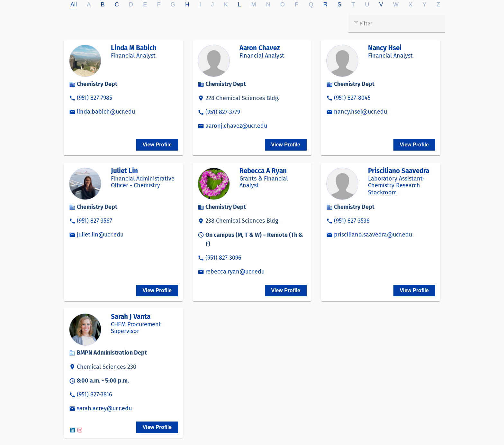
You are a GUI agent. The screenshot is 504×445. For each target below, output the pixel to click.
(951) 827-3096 (223, 258)
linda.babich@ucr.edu (106, 112)
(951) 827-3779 (223, 112)
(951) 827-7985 (94, 98)
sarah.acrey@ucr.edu (104, 408)
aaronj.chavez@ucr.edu (236, 126)
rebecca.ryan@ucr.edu (235, 272)
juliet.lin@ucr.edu (100, 235)
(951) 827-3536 (352, 221)
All (74, 5)
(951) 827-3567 (94, 221)
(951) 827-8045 (352, 98)
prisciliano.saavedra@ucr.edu (373, 235)
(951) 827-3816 (94, 394)
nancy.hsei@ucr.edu (360, 112)
